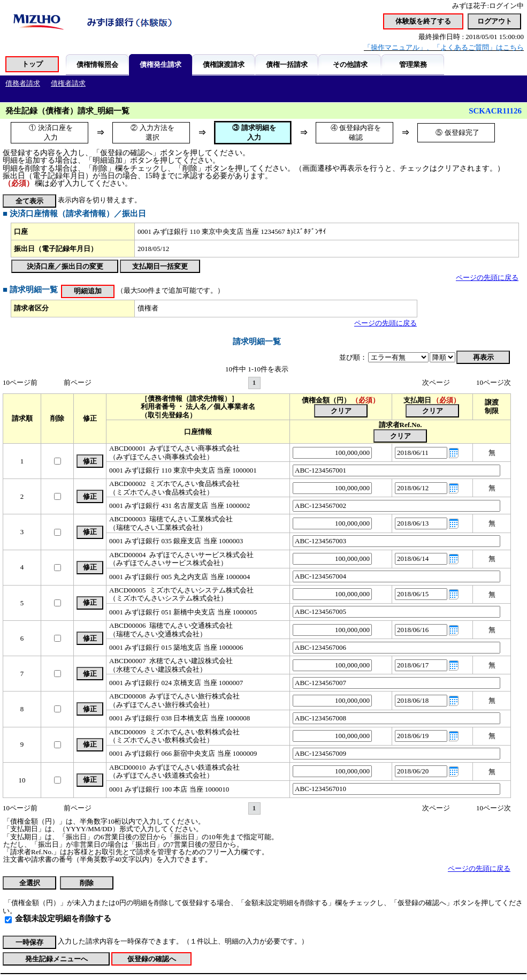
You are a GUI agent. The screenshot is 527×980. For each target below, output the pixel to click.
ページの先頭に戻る (487, 278)
